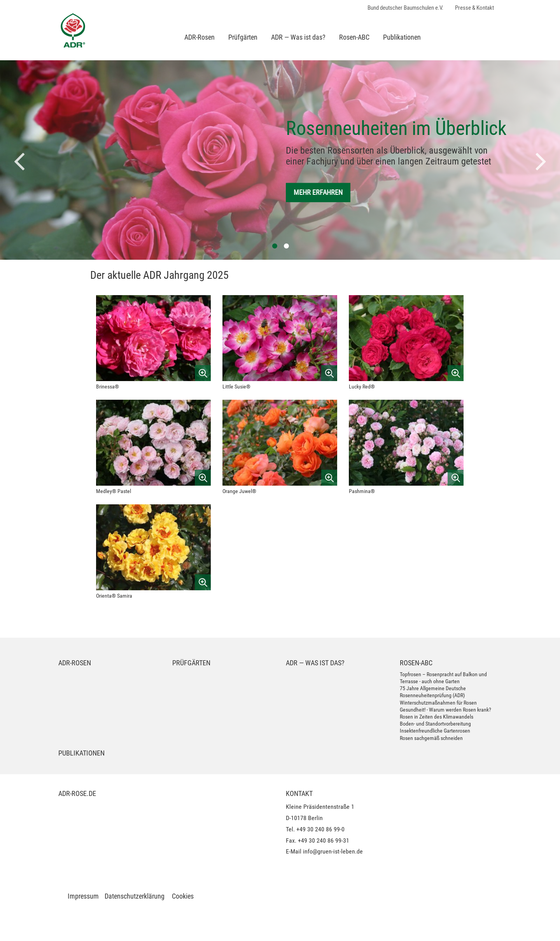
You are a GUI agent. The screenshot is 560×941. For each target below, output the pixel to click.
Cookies (183, 896)
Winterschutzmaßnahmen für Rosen (438, 703)
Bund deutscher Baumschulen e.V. (405, 8)
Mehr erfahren (318, 192)
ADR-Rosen (199, 37)
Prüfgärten (243, 37)
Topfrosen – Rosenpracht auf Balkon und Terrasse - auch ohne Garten (443, 678)
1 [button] (274, 245)
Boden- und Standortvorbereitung (435, 724)
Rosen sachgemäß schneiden (431, 738)
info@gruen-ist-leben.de (333, 851)
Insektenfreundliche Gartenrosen (435, 731)
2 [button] (286, 245)
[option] (280, 160)
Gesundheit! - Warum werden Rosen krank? (445, 710)
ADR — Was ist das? (298, 37)
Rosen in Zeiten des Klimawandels (437, 717)
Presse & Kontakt (474, 8)
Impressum (83, 896)
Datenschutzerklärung (135, 896)
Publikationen (402, 37)
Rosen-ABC (354, 37)
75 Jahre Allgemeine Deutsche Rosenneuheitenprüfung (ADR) (433, 692)
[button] (19, 160)
